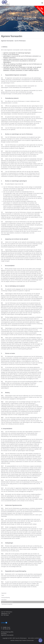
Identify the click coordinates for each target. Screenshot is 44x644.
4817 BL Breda (5, 615)
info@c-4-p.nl (6, 627)
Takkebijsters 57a (6, 613)
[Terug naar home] (5, 3)
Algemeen (4, 593)
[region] (22, 19)
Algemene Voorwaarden (7, 635)
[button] (42, 3)
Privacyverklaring (6, 597)
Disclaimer (4, 600)
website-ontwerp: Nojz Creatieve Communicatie (22, 640)
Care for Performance (7, 612)
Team (3, 595)
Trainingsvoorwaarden (7, 604)
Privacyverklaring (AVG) (7, 632)
